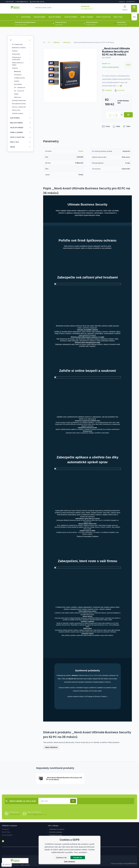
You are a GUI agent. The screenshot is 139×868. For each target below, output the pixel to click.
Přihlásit (73, 801)
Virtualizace (18, 75)
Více (118, 86)
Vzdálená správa (19, 78)
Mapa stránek (25, 865)
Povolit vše (78, 858)
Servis (13, 147)
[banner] (15, 9)
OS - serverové (19, 91)
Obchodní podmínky (56, 832)
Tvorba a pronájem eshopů (119, 864)
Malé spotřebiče (16, 123)
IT (49, 42)
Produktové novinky (56, 835)
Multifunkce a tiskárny (19, 48)
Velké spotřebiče (17, 127)
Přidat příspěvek (51, 747)
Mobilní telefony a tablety (18, 64)
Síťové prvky (16, 110)
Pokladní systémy (18, 113)
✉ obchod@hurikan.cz (22, 2)
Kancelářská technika (19, 104)
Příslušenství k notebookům (17, 58)
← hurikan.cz (121, 2)
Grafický (17, 81)
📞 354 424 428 (9, 2)
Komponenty (16, 54)
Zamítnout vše (61, 858)
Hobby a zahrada (16, 132)
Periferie (15, 51)
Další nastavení (70, 861)
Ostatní (16, 94)
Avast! (128, 65)
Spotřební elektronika (19, 100)
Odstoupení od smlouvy (57, 829)
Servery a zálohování (19, 107)
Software (57, 42)
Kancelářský (18, 84)
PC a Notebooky (17, 44)
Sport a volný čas (17, 137)
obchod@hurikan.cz (87, 9)
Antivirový (67, 42)
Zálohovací (18, 97)
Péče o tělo (15, 142)
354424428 (85, 6)
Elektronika (15, 118)
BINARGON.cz (133, 864)
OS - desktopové (20, 87)
